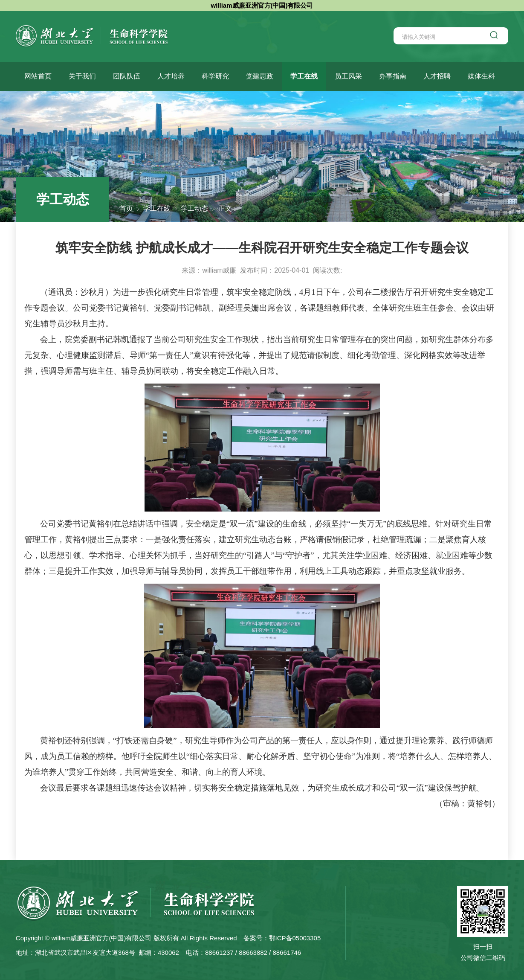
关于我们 (82, 76)
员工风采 (348, 76)
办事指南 (393, 76)
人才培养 (171, 76)
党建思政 (260, 76)
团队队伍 (127, 76)
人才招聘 (437, 76)
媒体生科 (481, 76)
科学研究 (215, 76)
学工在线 (304, 76)
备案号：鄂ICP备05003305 (282, 938)
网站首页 (38, 76)
